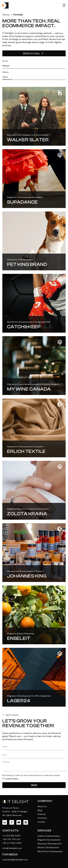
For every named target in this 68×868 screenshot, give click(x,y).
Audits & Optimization (49, 836)
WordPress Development (50, 851)
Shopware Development (50, 844)
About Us (42, 806)
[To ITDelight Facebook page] (12, 822)
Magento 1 (32, 80)
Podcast (42, 814)
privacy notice (12, 778)
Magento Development (49, 840)
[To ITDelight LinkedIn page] (5, 822)
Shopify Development (48, 847)
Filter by (6, 72)
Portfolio (42, 818)
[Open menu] (64, 5)
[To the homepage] (5, 5)
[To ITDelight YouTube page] (19, 822)
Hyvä (32, 77)
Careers (42, 822)
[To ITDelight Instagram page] (26, 822)
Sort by (5, 61)
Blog (40, 810)
